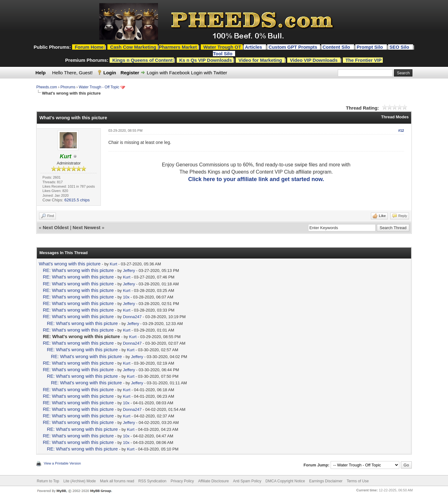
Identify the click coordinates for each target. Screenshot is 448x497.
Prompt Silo (370, 47)
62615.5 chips (77, 200)
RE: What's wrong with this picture (78, 270)
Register (130, 73)
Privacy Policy (182, 481)
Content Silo (337, 47)
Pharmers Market (178, 47)
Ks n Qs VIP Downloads (206, 60)
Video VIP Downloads (314, 60)
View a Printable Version (62, 463)
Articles (254, 47)
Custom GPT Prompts (293, 47)
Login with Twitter (209, 73)
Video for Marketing (260, 60)
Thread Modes (395, 117)
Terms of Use (358, 481)
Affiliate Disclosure (213, 481)
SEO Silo (400, 47)
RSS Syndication (152, 481)
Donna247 (132, 317)
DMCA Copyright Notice (285, 481)
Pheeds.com (47, 87)
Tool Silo (223, 54)
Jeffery (129, 271)
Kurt (114, 264)
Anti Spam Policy (247, 481)
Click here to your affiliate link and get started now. (256, 179)
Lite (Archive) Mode (80, 481)
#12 (401, 130)
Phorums (68, 87)
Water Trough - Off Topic (99, 87)
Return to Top (48, 481)
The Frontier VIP (363, 60)
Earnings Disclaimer (326, 481)
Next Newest (87, 227)
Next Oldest (56, 227)
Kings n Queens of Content (143, 60)
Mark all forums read (117, 481)
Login (110, 73)
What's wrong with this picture (70, 264)
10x (126, 297)
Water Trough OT (222, 47)
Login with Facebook (168, 73)
